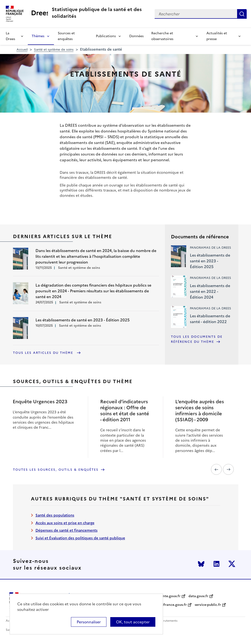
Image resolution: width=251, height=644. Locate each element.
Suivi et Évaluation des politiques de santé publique (80, 538)
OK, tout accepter (133, 622)
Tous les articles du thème (44, 353)
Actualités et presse (217, 36)
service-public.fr (208, 605)
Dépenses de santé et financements (67, 530)
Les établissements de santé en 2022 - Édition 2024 (210, 291)
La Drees (10, 36)
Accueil (22, 50)
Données (136, 36)
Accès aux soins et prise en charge (65, 523)
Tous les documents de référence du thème (197, 339)
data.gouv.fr (198, 596)
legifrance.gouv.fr (172, 605)
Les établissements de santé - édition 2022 (210, 319)
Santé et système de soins (54, 50)
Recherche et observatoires (162, 36)
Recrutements (168, 621)
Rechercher (242, 14)
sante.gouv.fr (170, 596)
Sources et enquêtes (66, 36)
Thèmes (38, 36)
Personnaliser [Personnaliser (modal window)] (89, 622)
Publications (106, 36)
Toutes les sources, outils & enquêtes (56, 470)
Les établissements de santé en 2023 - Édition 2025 (210, 261)
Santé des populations (55, 515)
